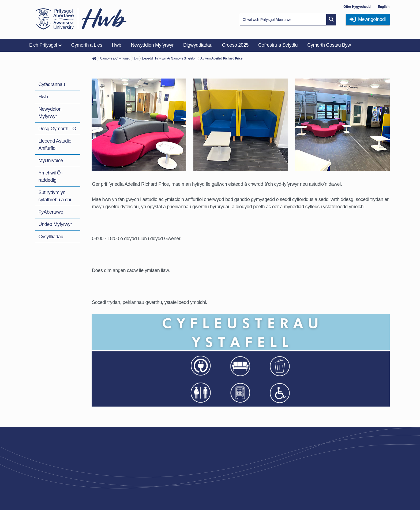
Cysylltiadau (51, 237)
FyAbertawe (51, 212)
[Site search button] (331, 20)
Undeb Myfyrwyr (55, 224)
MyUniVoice (51, 161)
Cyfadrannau (52, 84)
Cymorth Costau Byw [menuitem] (329, 45)
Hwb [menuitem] (117, 45)
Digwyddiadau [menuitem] (198, 45)
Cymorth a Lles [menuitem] (87, 45)
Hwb (43, 97)
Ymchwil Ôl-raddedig (51, 176)
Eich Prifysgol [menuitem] (43, 45)
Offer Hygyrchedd (357, 7)
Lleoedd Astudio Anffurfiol (55, 145)
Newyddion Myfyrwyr (50, 113)
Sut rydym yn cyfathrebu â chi (55, 196)
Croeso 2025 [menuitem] (235, 45)
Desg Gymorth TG (57, 129)
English (384, 7)
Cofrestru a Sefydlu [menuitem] (278, 45)
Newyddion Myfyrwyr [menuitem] (152, 45)
